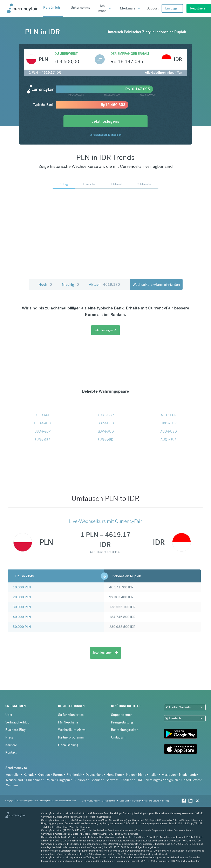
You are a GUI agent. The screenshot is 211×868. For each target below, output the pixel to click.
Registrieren (199, 8)
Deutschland (94, 775)
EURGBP (43, 440)
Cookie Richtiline (109, 801)
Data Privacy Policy (90, 801)
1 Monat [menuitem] (116, 184)
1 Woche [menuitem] (89, 184)
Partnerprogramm (71, 737)
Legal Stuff (124, 801)
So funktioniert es (71, 715)
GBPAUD (106, 431)
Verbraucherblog (17, 722)
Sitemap (166, 801)
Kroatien (44, 775)
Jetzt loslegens (105, 121)
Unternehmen (82, 7)
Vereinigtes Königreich (162, 780)
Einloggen (172, 8)
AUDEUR (169, 440)
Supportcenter (121, 715)
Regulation (137, 801)
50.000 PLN (22, 627)
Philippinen (34, 780)
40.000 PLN (22, 617)
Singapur (64, 780)
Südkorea (80, 780)
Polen (50, 780)
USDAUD (42, 423)
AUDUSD (169, 431)
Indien (130, 775)
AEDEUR (169, 415)
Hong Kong (115, 775)
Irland (142, 775)
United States (191, 780)
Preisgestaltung (122, 722)
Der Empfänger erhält (130, 54)
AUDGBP (106, 415)
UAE (140, 780)
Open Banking (68, 745)
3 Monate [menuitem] (144, 184)
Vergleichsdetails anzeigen (105, 135)
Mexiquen (169, 775)
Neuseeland (14, 780)
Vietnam (12, 785)
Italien (154, 775)
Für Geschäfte (68, 722)
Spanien (97, 780)
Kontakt (11, 752)
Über (9, 715)
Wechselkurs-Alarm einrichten (156, 284)
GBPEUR (169, 423)
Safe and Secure (152, 801)
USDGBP (43, 431)
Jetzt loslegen (105, 330)
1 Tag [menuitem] (64, 184)
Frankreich (74, 775)
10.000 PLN (22, 587)
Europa (58, 775)
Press (9, 737)
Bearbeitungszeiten (125, 730)
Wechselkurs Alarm (72, 730)
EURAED (105, 440)
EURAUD (42, 415)
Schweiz (112, 780)
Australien (13, 775)
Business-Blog (15, 730)
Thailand (127, 780)
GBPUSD (106, 423)
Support (153, 8)
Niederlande (188, 775)
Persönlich (52, 7)
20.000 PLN (22, 597)
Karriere (11, 745)
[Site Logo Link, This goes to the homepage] (23, 8)
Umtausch (118, 737)
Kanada (29, 775)
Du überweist (66, 54)
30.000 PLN (22, 607)
